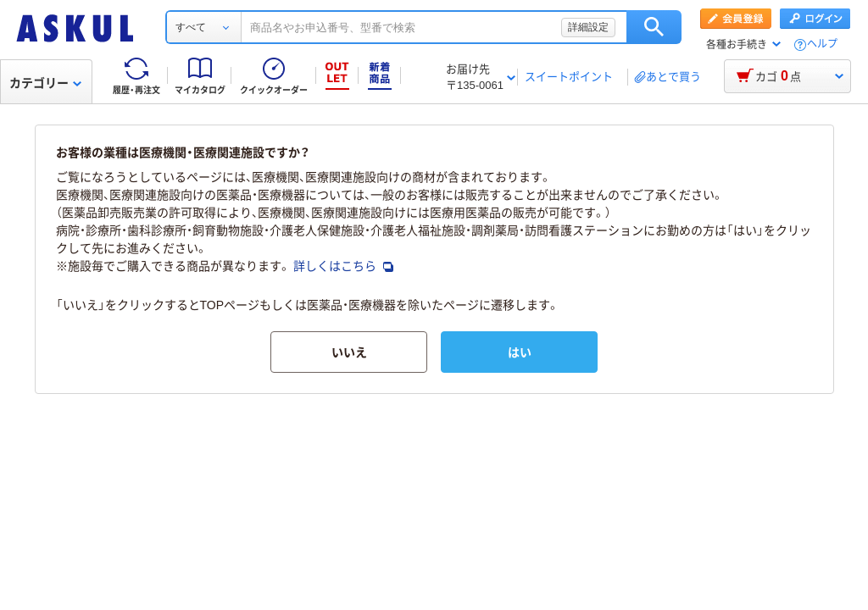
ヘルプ (822, 44)
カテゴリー (45, 83)
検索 (654, 27)
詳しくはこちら (343, 266)
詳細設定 (588, 27)
